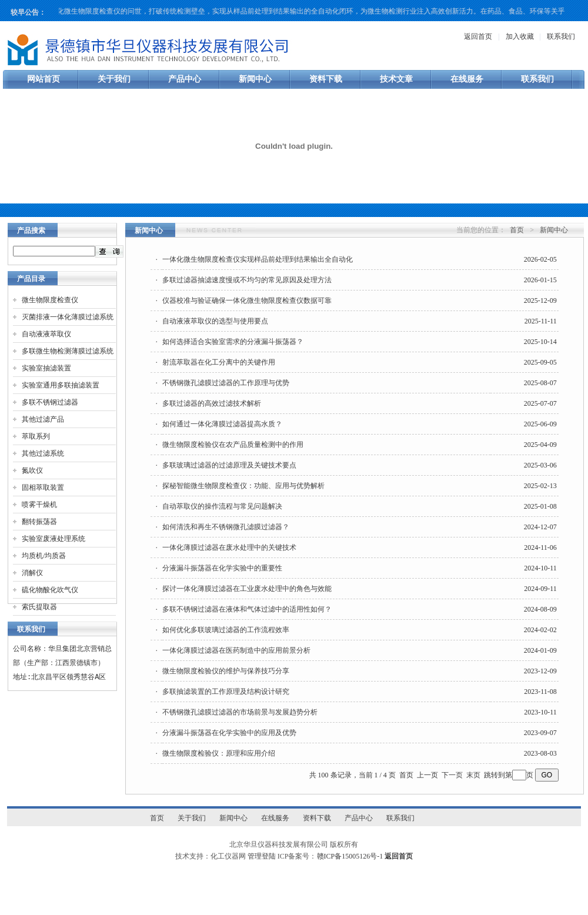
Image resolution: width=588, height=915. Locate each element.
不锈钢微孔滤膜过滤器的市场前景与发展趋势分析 (240, 712)
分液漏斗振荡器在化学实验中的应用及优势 (229, 733)
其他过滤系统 (43, 453)
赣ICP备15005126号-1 (350, 856)
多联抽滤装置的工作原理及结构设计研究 (226, 692)
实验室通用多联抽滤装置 (61, 385)
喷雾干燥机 (39, 505)
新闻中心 (255, 79)
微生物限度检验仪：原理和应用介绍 (219, 753)
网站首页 (44, 79)
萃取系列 (36, 436)
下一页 (452, 775)
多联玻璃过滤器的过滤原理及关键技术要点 (229, 465)
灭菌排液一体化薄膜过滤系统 (68, 317)
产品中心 (185, 79)
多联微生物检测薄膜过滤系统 (68, 351)
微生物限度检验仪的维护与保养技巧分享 (226, 671)
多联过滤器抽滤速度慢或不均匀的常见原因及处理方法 (247, 280)
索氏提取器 (39, 607)
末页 (473, 775)
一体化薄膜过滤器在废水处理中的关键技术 (229, 547)
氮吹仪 (32, 470)
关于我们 (114, 79)
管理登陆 (262, 856)
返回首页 (478, 36)
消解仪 (32, 573)
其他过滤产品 (43, 419)
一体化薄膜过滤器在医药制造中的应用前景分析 (236, 650)
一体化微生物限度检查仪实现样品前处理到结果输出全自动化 (258, 259)
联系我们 (561, 36)
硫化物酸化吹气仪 (50, 590)
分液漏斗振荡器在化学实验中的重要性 (222, 568)
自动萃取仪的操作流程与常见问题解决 (222, 506)
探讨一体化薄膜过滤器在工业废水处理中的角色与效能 (247, 589)
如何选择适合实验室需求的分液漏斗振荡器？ (233, 342)
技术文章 (396, 79)
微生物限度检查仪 (50, 300)
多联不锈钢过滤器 (50, 402)
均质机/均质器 (44, 556)
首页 (517, 230)
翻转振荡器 (39, 522)
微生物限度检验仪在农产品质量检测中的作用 (233, 445)
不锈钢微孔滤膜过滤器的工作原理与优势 (226, 383)
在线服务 (467, 79)
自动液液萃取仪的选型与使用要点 (215, 321)
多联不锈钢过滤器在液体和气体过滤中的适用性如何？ (247, 609)
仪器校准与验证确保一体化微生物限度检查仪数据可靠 (247, 300)
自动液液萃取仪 (46, 334)
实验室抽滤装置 (46, 368)
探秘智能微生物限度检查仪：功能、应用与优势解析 (243, 486)
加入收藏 (520, 36)
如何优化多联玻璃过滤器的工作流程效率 (226, 630)
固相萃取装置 (43, 487)
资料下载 (326, 79)
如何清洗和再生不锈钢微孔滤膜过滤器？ (226, 527)
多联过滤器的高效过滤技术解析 (212, 403)
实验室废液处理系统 (54, 539)
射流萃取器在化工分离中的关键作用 (219, 362)
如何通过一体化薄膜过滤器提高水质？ (222, 424)
